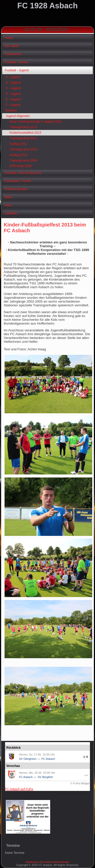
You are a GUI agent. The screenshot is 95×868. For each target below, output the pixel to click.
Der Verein (12, 46)
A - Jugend (13, 77)
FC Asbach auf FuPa (19, 789)
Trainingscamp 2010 (23, 149)
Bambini (11, 110)
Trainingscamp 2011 (23, 138)
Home (9, 38)
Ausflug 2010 (18, 155)
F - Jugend (13, 105)
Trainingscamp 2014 (23, 127)
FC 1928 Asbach (47, 6)
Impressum (32, 862)
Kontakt (46, 862)
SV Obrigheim (28, 759)
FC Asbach (48, 759)
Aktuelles (11, 213)
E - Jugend (13, 99)
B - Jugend (13, 83)
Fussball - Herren (16, 62)
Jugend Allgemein (18, 116)
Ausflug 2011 (18, 144)
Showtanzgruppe (16, 189)
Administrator (61, 862)
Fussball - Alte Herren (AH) (23, 173)
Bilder (9, 197)
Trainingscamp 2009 (23, 161)
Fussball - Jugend (17, 70)
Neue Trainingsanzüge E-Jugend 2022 (36, 122)
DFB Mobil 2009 (21, 166)
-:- (86, 775)
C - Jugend (13, 88)
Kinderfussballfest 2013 (25, 133)
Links (8, 205)
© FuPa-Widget (80, 783)
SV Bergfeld (45, 777)
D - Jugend (13, 94)
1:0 (86, 757)
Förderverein (13, 54)
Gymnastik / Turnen (18, 181)
